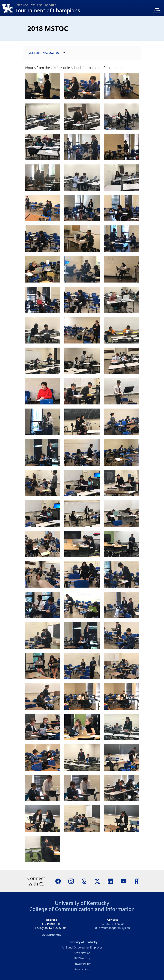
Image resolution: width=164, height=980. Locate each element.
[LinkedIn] (110, 881)
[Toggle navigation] (157, 8)
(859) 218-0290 (114, 924)
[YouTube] (123, 881)
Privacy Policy (82, 964)
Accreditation (82, 953)
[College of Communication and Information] (9, 8)
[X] (97, 881)
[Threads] (84, 881)
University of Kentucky (82, 903)
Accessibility (82, 969)
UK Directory (82, 958)
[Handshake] (137, 881)
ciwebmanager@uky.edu (114, 928)
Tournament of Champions (48, 10)
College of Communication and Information (82, 909)
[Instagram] (71, 881)
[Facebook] (58, 881)
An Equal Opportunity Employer (82, 947)
